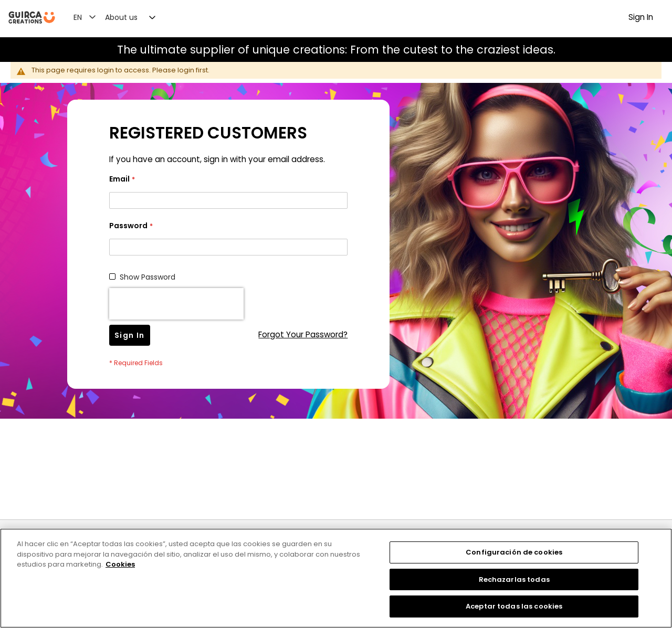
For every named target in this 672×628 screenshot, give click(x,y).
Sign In (641, 17)
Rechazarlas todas (514, 579)
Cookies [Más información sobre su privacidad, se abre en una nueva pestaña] (120, 564)
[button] (91, 17)
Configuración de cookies (514, 552)
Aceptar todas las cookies (514, 606)
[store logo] (32, 18)
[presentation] (176, 304)
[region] (336, 578)
